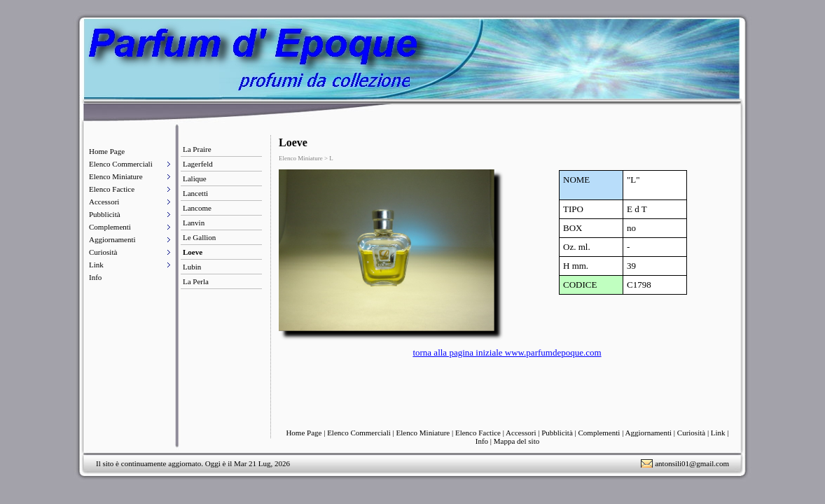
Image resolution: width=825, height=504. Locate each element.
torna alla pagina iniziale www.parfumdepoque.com (507, 352)
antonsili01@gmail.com (692, 463)
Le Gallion (199, 237)
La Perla (196, 281)
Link (96, 265)
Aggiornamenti (112, 239)
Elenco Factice (112, 189)
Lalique (195, 178)
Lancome (197, 208)
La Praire (197, 149)
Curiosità (103, 252)
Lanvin (194, 223)
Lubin (192, 267)
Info (95, 277)
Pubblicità (105, 214)
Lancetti (195, 193)
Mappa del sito (517, 441)
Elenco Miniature (116, 176)
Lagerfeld (198, 164)
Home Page (107, 151)
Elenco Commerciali (121, 164)
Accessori (104, 202)
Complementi (110, 227)
